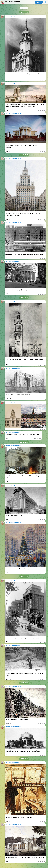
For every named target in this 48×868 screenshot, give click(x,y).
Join (39, 2)
